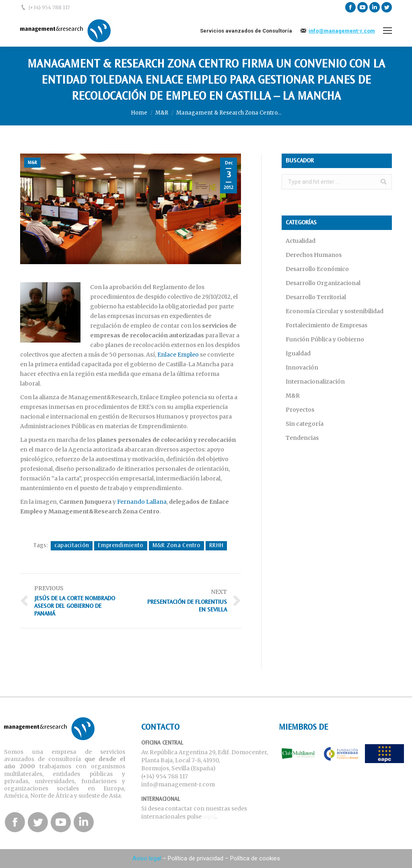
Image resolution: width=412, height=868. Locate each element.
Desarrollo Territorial (316, 297)
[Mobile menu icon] (387, 31)
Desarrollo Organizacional (323, 283)
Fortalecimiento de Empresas (327, 325)
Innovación (302, 367)
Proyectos (300, 410)
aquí (209, 817)
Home (139, 113)
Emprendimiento (121, 546)
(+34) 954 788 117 (49, 7)
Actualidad (301, 241)
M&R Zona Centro (177, 546)
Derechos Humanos (314, 255)
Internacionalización (315, 382)
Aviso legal (147, 858)
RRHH (216, 546)
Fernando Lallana (142, 502)
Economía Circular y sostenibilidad (335, 311)
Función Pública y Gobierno (325, 339)
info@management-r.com (342, 31)
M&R (162, 113)
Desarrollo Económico (317, 269)
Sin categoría (305, 424)
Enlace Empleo (178, 355)
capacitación (72, 546)
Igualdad (298, 353)
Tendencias (302, 438)
